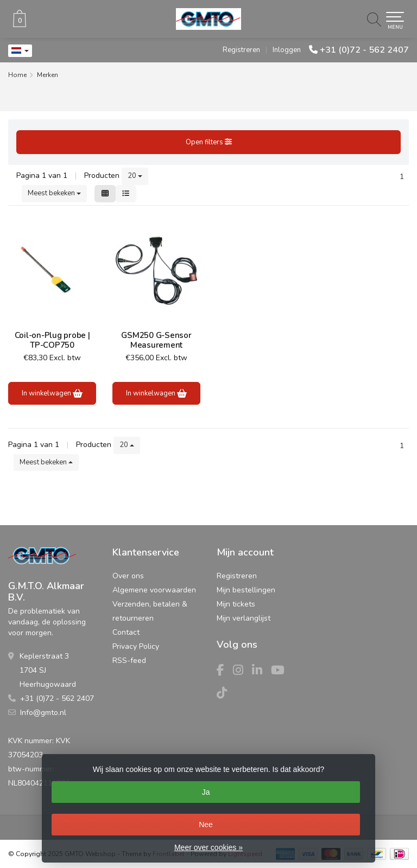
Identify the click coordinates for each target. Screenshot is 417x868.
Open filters (209, 142)
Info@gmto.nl (43, 713)
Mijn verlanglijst (244, 618)
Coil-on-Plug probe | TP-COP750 (52, 340)
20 (135, 176)
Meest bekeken (54, 193)
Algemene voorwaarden (154, 590)
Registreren (241, 50)
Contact (126, 632)
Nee (206, 825)
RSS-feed (129, 660)
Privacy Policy (136, 646)
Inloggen (287, 50)
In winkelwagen (52, 393)
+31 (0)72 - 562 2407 (364, 50)
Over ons (128, 576)
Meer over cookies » (208, 847)
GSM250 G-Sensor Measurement (156, 340)
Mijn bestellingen (246, 590)
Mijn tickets (236, 604)
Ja (206, 792)
